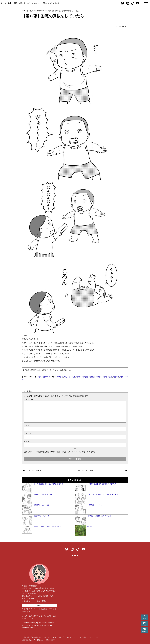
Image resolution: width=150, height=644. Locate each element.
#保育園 (85, 377)
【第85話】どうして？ (95, 505)
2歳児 (39, 377)
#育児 (122, 377)
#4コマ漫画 (59, 377)
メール (28, 433)
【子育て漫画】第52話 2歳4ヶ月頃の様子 (49, 484)
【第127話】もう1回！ (42, 516)
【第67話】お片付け (41, 505)
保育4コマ (46, 377)
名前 (27, 426)
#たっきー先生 (70, 377)
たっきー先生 (6, 3)
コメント (28, 399)
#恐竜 (105, 377)
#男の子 (116, 377)
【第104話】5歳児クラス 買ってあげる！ (102, 495)
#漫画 (110, 377)
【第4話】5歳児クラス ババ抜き (99, 516)
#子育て (99, 377)
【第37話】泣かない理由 (43, 495)
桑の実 (89, 526)
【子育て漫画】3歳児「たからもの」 (48, 526)
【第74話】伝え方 (34, 471)
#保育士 (92, 377)
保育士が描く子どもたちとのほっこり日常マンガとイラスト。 (37, 3)
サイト (27, 441)
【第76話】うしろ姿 (85, 471)
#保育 (78, 377)
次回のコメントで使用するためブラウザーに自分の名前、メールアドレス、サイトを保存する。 (61, 452)
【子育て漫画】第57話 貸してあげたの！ (102, 484)
